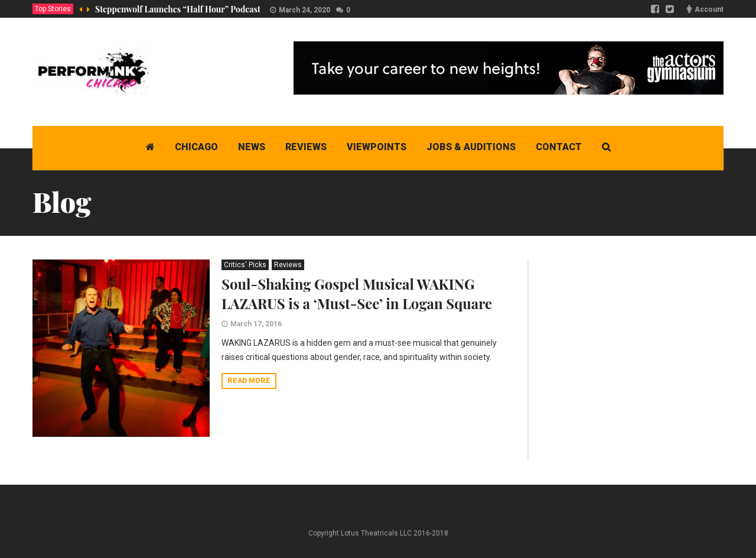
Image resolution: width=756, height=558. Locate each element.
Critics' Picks (245, 265)
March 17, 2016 (256, 324)
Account (709, 9)
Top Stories (53, 9)
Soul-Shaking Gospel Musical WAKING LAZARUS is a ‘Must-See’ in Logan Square (357, 293)
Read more (249, 381)
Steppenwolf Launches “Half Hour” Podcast (178, 9)
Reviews (288, 265)
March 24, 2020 (304, 10)
